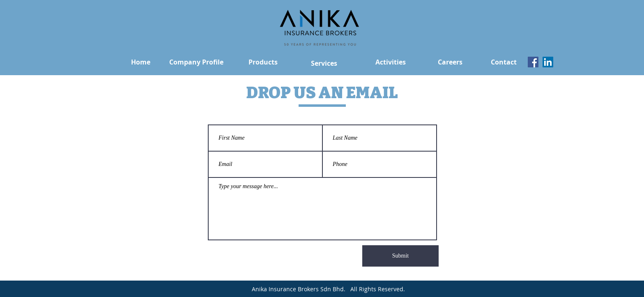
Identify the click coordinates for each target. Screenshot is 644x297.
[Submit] (400, 256)
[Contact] (504, 62)
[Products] (263, 62)
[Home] (141, 62)
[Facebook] (533, 62)
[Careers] (450, 62)
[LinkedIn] (548, 62)
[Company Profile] (196, 62)
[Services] (324, 63)
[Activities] (390, 62)
